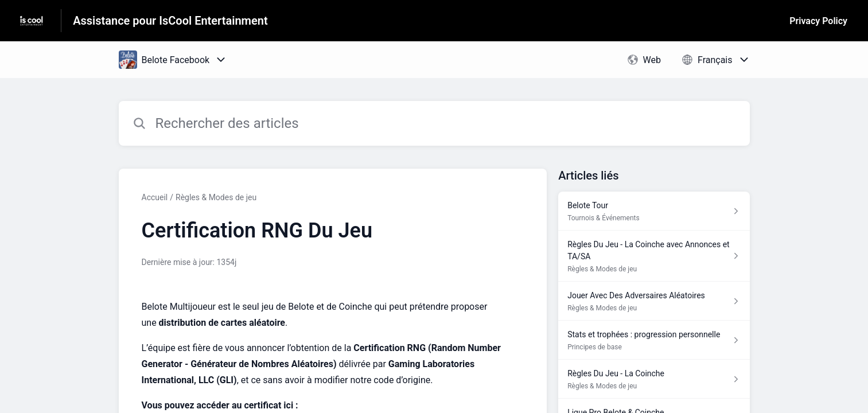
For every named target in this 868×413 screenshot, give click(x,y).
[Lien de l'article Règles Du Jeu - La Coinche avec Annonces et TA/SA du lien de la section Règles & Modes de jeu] (654, 256)
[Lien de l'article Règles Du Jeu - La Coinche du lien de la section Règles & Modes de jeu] (654, 379)
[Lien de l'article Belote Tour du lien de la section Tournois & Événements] (654, 211)
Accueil (155, 197)
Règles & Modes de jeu (216, 197)
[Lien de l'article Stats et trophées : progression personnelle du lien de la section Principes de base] (654, 340)
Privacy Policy (818, 21)
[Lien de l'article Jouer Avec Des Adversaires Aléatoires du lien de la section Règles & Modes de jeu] (654, 301)
